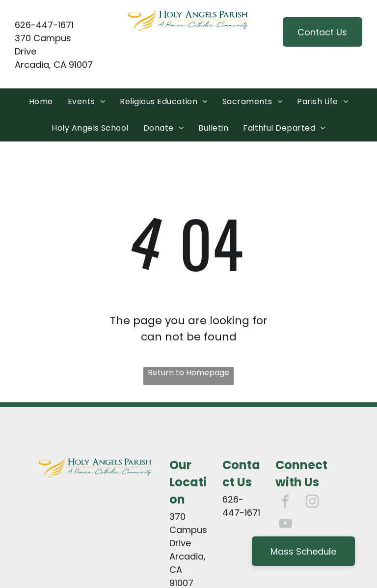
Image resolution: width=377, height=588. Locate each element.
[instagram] (312, 503)
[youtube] (285, 525)
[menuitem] (41, 102)
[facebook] (285, 503)
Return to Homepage (188, 373)
